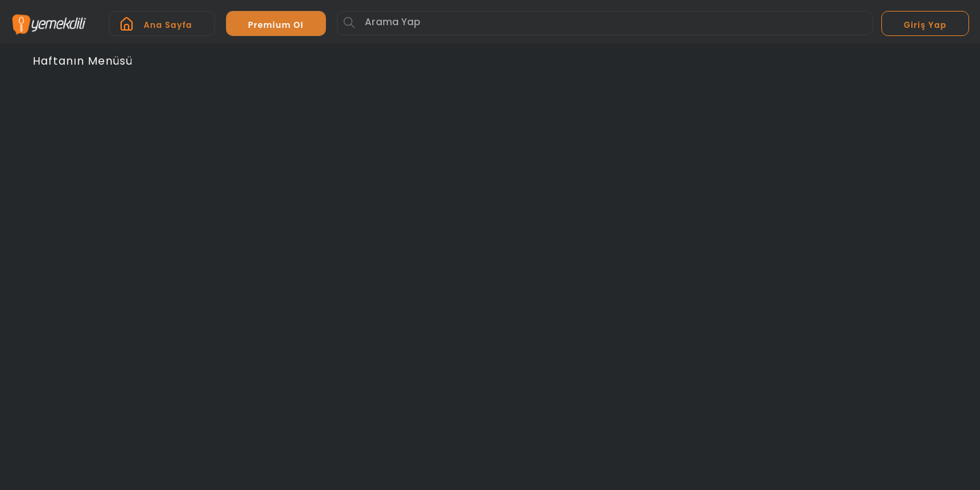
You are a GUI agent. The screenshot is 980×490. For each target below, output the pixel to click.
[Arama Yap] (605, 23)
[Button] (349, 22)
